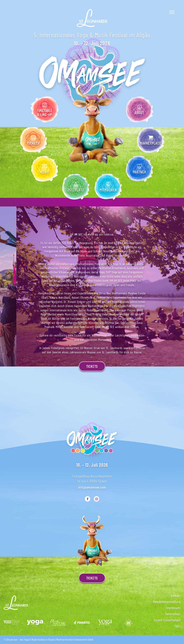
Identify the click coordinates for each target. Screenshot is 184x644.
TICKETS (92, 578)
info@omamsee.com (92, 487)
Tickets (92, 366)
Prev (5, 286)
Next (179, 286)
